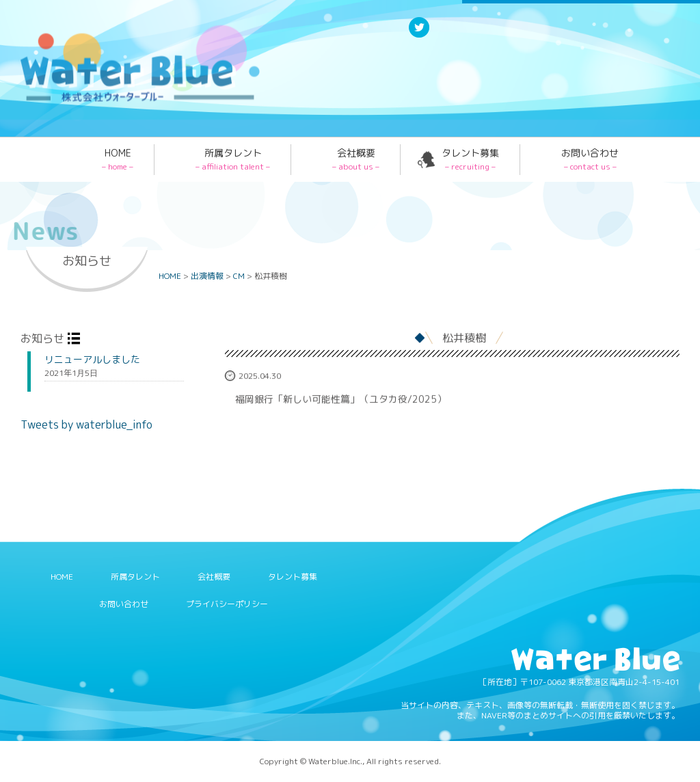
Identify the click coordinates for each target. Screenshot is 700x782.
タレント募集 (470, 159)
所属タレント (233, 159)
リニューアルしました (92, 360)
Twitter (419, 37)
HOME (118, 159)
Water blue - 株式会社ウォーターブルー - (122, 101)
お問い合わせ (590, 159)
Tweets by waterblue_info (86, 424)
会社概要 (356, 159)
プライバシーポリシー (227, 604)
